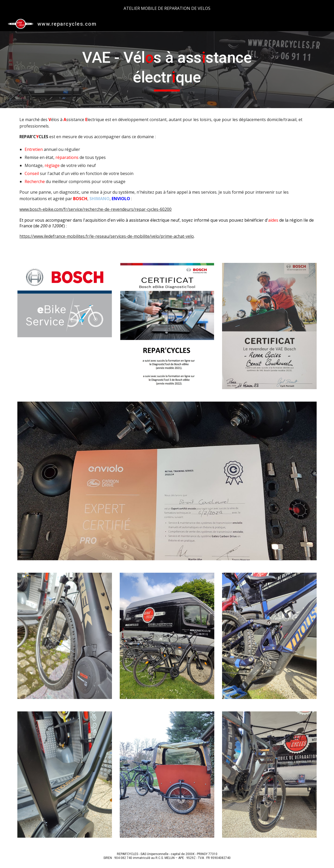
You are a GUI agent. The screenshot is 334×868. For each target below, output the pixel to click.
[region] (167, 8)
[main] (167, 70)
